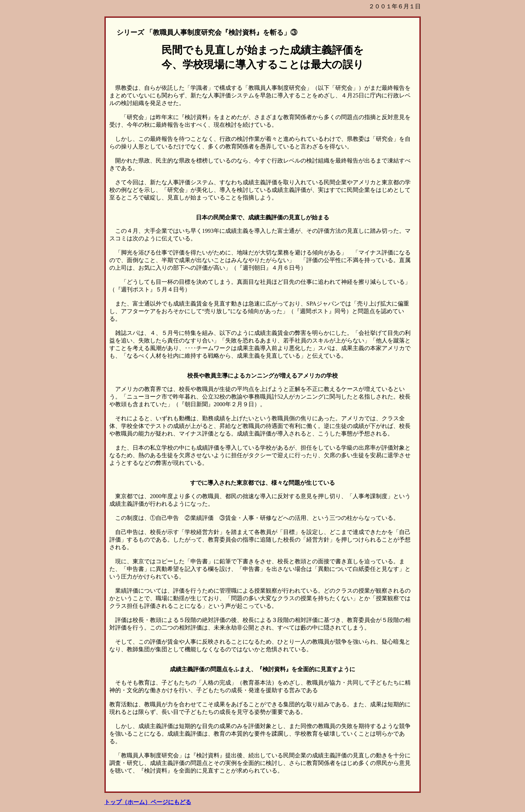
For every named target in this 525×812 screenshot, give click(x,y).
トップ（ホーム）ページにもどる (148, 802)
